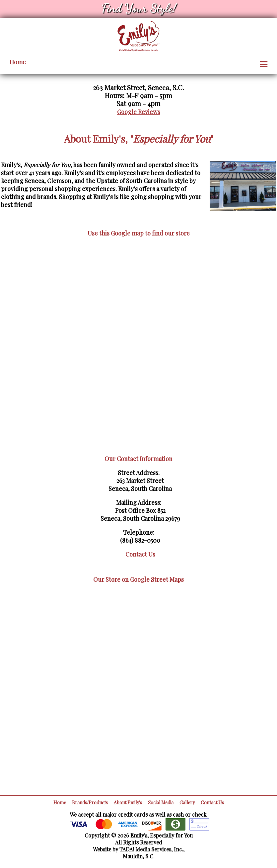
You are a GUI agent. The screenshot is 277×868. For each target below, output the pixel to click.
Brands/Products (90, 802)
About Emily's (128, 802)
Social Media (161, 802)
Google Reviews (139, 112)
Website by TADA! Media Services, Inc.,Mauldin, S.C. (139, 853)
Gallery (187, 802)
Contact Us (140, 554)
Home (18, 62)
